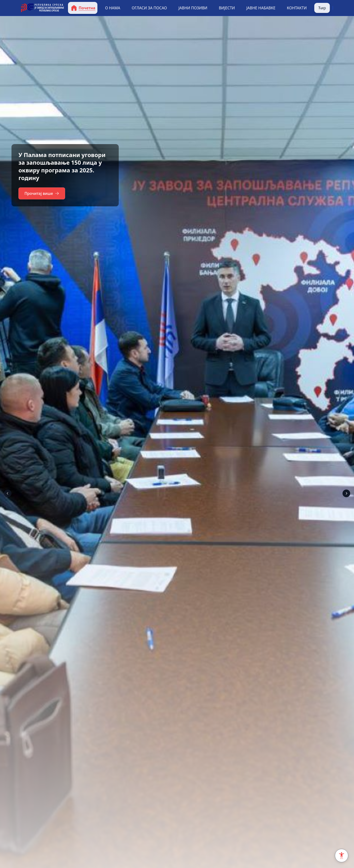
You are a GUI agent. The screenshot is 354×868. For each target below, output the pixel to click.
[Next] (346, 493)
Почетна (83, 8)
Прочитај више (42, 193)
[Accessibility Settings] (342, 856)
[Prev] (8, 493)
